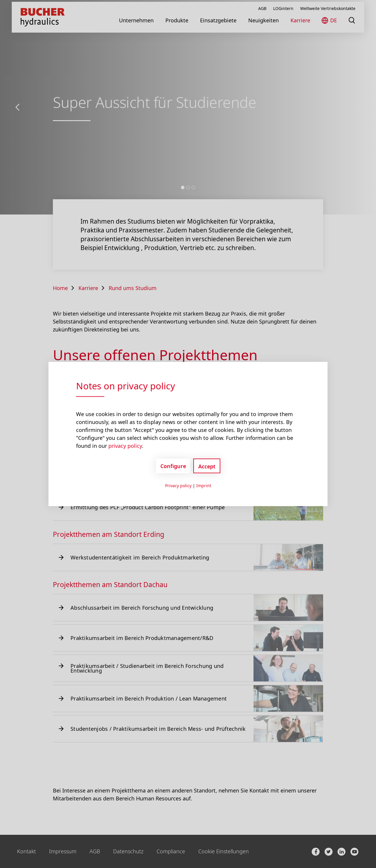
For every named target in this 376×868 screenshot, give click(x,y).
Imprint (204, 486)
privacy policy (125, 446)
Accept (207, 466)
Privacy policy (178, 486)
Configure (173, 466)
